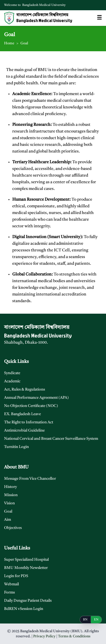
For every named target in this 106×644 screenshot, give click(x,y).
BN (85, 620)
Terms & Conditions (74, 636)
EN (96, 620)
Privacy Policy (44, 636)
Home (9, 43)
